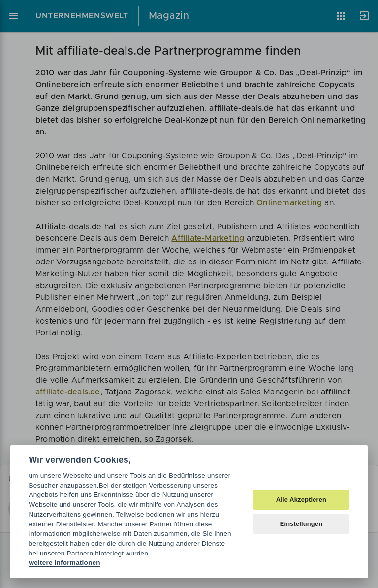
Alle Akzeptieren (301, 500)
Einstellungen (301, 524)
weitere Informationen (64, 563)
